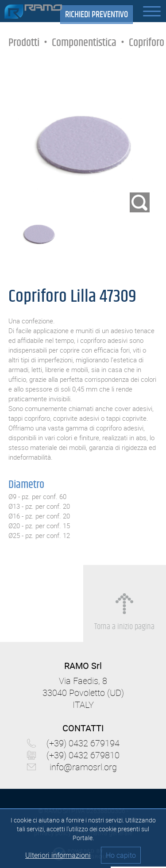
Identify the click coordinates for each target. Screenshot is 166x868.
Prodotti (24, 43)
